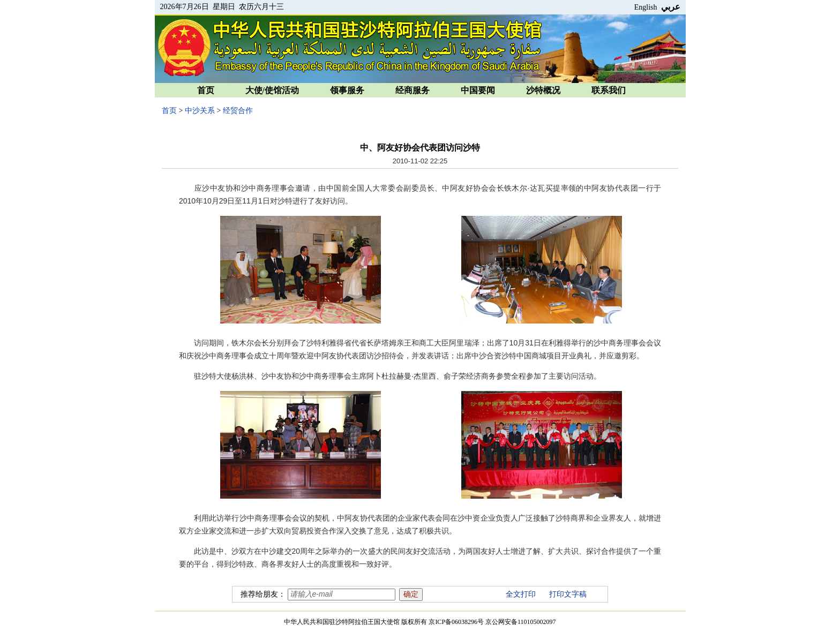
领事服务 (347, 90)
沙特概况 (543, 90)
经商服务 (412, 90)
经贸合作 (238, 111)
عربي (671, 7)
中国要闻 (478, 90)
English (646, 7)
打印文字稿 (568, 594)
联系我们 (609, 90)
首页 (206, 90)
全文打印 (521, 594)
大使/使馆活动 (272, 90)
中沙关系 (200, 111)
